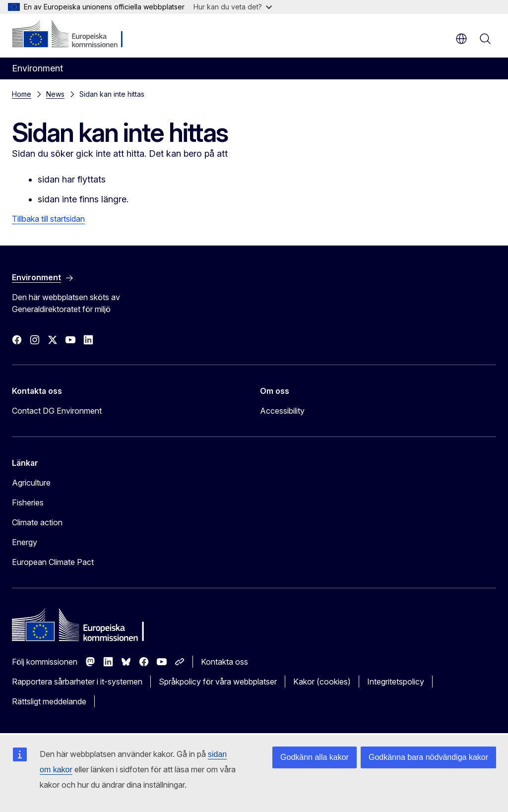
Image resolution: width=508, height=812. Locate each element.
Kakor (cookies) (322, 682)
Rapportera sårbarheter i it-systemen (77, 682)
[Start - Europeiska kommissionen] (72, 35)
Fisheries (28, 502)
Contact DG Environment (57, 411)
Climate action (37, 522)
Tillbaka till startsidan (48, 219)
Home (22, 94)
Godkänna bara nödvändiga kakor (428, 757)
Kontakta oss (224, 662)
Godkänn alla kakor (315, 757)
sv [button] (461, 39)
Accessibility (282, 411)
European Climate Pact (53, 562)
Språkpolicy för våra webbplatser (218, 682)
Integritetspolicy (396, 682)
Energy (25, 542)
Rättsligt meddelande (49, 701)
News (55, 94)
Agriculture (31, 483)
